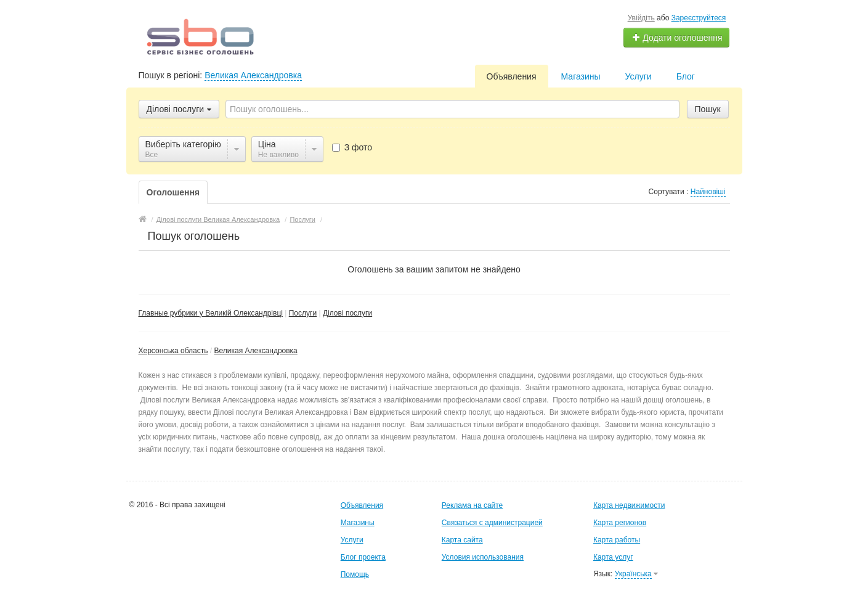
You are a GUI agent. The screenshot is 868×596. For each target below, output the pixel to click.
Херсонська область (173, 351)
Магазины (581, 76)
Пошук (708, 109)
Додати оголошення (677, 38)
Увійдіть (641, 18)
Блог (686, 76)
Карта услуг (613, 557)
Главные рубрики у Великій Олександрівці (211, 313)
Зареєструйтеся (699, 18)
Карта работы (617, 540)
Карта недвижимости (629, 505)
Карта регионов (620, 523)
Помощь (355, 574)
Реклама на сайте (473, 505)
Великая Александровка (253, 75)
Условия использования (483, 557)
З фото (352, 147)
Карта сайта (462, 540)
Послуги (303, 313)
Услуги (639, 76)
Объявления (512, 76)
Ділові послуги (347, 313)
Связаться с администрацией (492, 523)
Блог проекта (363, 557)
